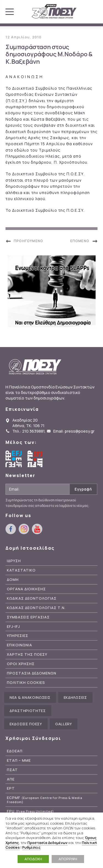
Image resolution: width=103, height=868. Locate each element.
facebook (11, 529)
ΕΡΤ (11, 788)
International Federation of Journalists (36, 459)
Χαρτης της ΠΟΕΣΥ (27, 654)
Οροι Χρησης (21, 664)
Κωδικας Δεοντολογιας (32, 598)
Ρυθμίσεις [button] (31, 847)
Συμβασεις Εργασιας (28, 617)
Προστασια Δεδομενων (32, 673)
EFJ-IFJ (13, 627)
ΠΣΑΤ (12, 770)
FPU (30, 811)
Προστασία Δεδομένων (48, 843)
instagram (24, 529)
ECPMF (45, 800)
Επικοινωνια (20, 645)
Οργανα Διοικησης (26, 589)
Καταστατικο (21, 570)
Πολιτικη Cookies (26, 683)
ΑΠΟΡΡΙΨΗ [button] (68, 859)
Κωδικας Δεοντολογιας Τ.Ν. (36, 608)
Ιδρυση (14, 561)
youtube (37, 529)
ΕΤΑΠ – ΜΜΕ (19, 760)
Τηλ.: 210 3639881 (28, 431)
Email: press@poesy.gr (74, 431)
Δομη (13, 580)
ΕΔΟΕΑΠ (15, 751)
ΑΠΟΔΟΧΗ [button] (33, 859)
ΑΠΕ (11, 779)
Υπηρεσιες (18, 636)
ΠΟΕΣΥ (54, 12)
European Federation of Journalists (14, 459)
